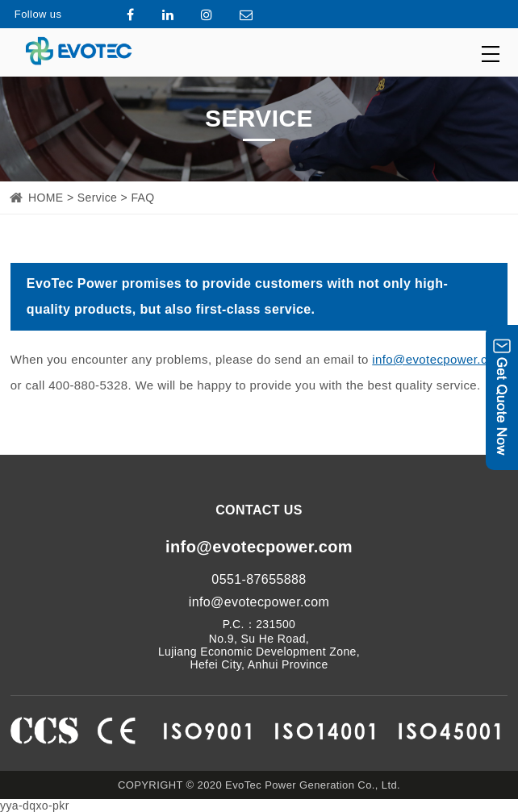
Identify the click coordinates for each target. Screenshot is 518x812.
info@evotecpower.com (438, 359)
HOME (46, 198)
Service (97, 198)
